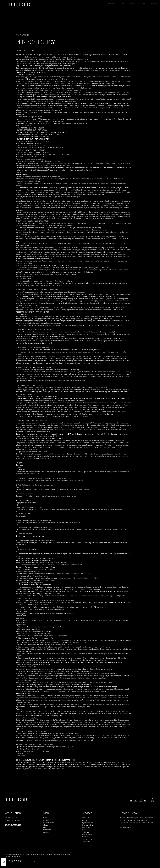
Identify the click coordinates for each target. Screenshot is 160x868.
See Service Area (126, 827)
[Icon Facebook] (136, 800)
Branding (85, 820)
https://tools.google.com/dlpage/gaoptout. (31, 321)
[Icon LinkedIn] (140, 800)
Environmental (87, 842)
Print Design (86, 837)
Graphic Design (87, 834)
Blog (45, 827)
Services (46, 820)
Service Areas (128, 813)
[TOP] (153, 800)
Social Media (86, 827)
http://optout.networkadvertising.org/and (46, 323)
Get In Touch (13, 813)
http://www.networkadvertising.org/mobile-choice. (34, 325)
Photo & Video (87, 839)
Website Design (87, 818)
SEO (83, 830)
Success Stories (49, 823)
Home (45, 818)
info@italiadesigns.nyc (38, 72)
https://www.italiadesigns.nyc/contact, (30, 671)
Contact (46, 832)
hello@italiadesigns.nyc (13, 820)
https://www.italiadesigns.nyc (40, 59)
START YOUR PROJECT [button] (13, 825)
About (45, 825)
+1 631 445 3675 (11, 818)
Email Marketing (87, 825)
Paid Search (86, 832)
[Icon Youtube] (145, 800)
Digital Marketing (88, 823)
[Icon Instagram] (131, 800)
